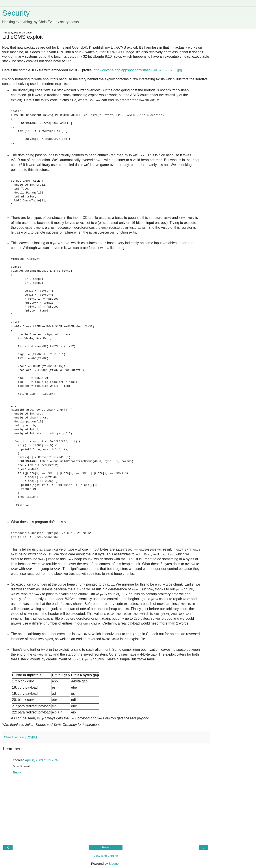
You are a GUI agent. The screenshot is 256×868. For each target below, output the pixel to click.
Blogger (114, 864)
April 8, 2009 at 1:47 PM (42, 760)
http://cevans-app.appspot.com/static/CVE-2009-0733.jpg (138, 70)
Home (106, 848)
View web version (106, 856)
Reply (17, 772)
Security (16, 13)
